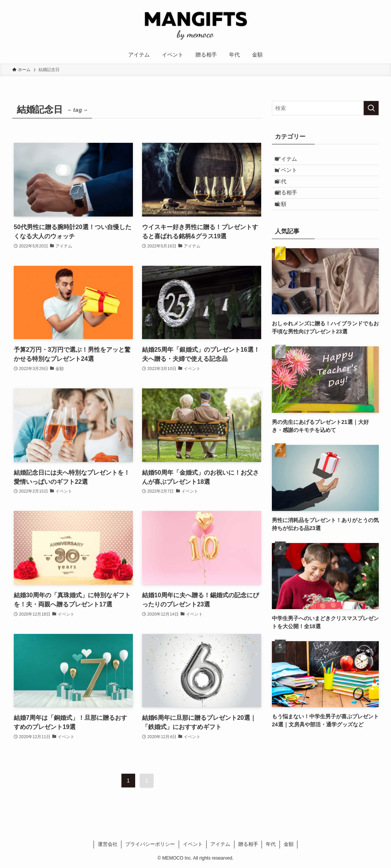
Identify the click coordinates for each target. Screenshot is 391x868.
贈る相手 (292, 209)
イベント (292, 177)
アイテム (292, 161)
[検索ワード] (325, 108)
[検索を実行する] (371, 108)
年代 (287, 193)
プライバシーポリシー (150, 844)
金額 (287, 225)
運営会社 (108, 844)
